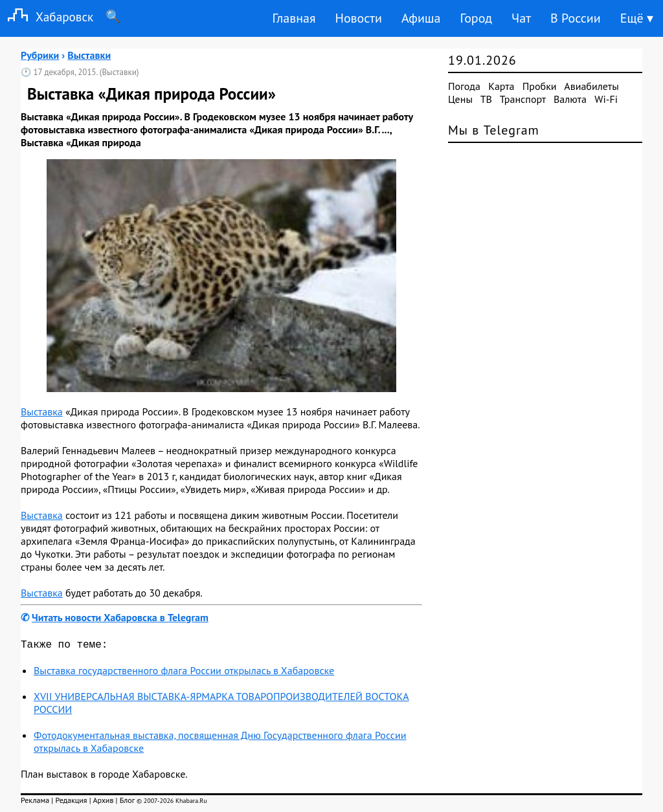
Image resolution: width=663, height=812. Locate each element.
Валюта (570, 99)
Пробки (540, 86)
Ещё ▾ (637, 18)
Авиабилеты (591, 86)
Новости (358, 18)
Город (477, 18)
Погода (464, 86)
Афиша (421, 18)
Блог (127, 803)
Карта (501, 86)
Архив (103, 803)
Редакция (71, 803)
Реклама (35, 803)
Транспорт (523, 99)
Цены (460, 99)
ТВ (486, 99)
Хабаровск (47, 16)
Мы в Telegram (494, 130)
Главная (294, 18)
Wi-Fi (606, 99)
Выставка (42, 411)
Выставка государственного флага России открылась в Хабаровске (184, 673)
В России (576, 18)
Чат (521, 18)
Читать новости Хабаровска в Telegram (120, 617)
